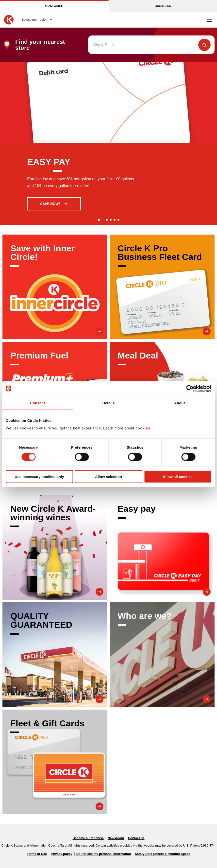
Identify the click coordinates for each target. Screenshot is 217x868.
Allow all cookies (178, 477)
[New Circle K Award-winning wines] (55, 547)
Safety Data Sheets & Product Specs (162, 854)
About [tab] (180, 403)
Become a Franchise (88, 838)
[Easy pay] (162, 547)
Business (163, 6)
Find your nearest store (40, 45)
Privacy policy (61, 854)
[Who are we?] (162, 655)
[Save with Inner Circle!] (55, 287)
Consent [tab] (38, 403)
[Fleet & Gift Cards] (55, 762)
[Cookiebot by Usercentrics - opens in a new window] (190, 389)
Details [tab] (109, 403)
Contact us (136, 838)
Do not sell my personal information (104, 854)
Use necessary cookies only (39, 477)
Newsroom (116, 838)
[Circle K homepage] (9, 20)
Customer (54, 6)
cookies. (143, 428)
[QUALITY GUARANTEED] (55, 655)
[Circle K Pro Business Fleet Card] (162, 287)
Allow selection (108, 477)
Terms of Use (37, 854)
